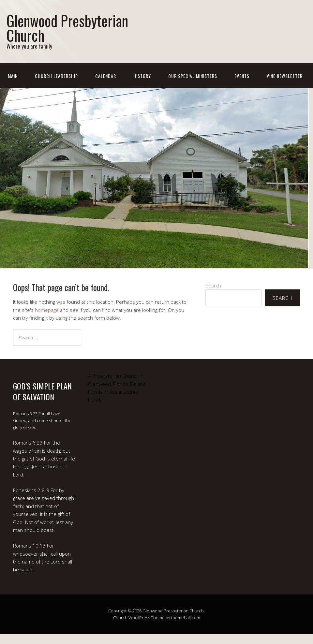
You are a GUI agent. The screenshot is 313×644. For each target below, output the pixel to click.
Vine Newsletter (285, 76)
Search (213, 285)
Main (13, 76)
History (142, 76)
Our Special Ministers (193, 76)
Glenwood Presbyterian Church (67, 28)
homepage (47, 310)
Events (242, 76)
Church (120, 618)
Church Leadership (56, 76)
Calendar (106, 76)
